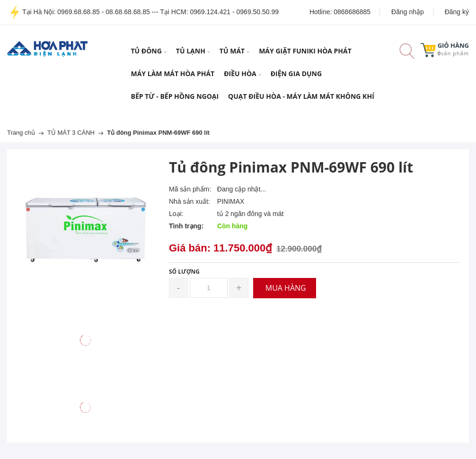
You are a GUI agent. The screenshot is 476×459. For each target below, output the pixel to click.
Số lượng (184, 272)
